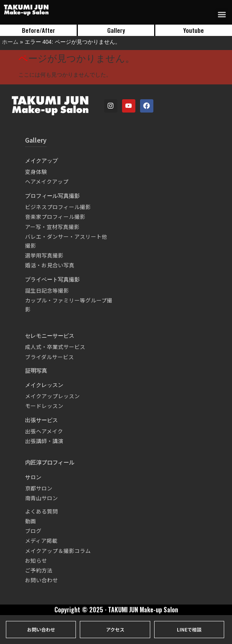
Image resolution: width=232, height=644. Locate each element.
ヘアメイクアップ (47, 181)
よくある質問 (41, 511)
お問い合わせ (41, 580)
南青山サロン (41, 498)
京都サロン (39, 488)
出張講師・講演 (44, 441)
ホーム (10, 42)
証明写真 (36, 370)
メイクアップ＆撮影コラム (58, 551)
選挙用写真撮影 (44, 255)
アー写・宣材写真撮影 (52, 227)
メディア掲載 (41, 540)
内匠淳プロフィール (50, 462)
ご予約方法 (39, 570)
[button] (222, 14)
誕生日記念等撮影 (47, 290)
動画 (31, 521)
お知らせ (36, 560)
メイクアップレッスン (52, 396)
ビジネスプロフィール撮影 (58, 207)
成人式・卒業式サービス (55, 347)
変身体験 (36, 172)
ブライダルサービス (49, 357)
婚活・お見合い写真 (50, 265)
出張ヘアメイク (44, 431)
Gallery (36, 140)
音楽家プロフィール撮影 (55, 216)
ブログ (33, 531)
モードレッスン (44, 406)
